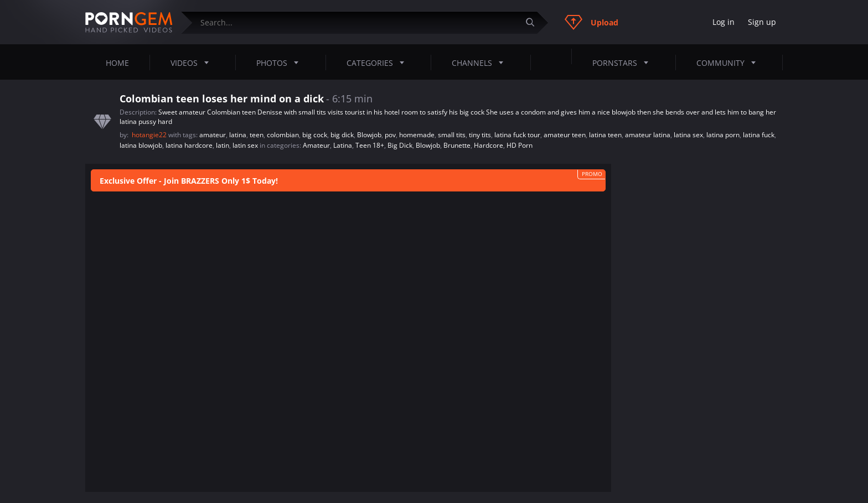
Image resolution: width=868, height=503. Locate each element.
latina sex (688, 135)
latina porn (723, 135)
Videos (193, 63)
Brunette (457, 145)
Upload (591, 22)
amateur (213, 135)
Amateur (316, 145)
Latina (343, 145)
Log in (724, 22)
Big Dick (400, 145)
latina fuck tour (517, 135)
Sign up (762, 22)
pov (390, 135)
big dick (342, 135)
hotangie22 (150, 135)
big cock (315, 135)
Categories (379, 63)
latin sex (245, 145)
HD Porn (520, 145)
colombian (283, 135)
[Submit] (534, 22)
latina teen (605, 135)
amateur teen (565, 135)
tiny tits (480, 135)
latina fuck (759, 135)
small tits (452, 135)
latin (223, 145)
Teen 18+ (370, 145)
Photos (281, 63)
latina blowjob (141, 145)
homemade (417, 135)
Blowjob (369, 135)
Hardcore (489, 145)
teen (257, 135)
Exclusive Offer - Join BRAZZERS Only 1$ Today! (189, 181)
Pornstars (624, 63)
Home (117, 63)
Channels (481, 63)
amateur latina (648, 135)
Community (729, 63)
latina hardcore (189, 145)
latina (238, 135)
